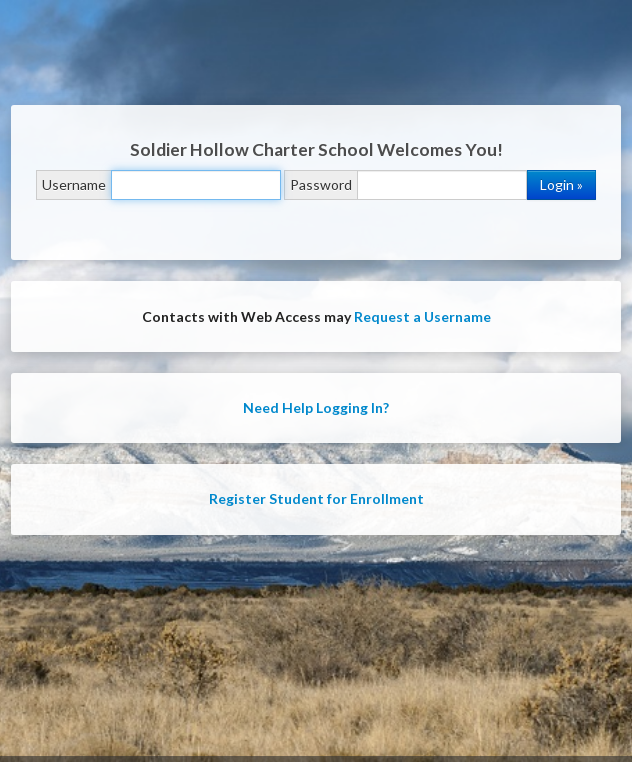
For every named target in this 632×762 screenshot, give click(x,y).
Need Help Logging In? (316, 407)
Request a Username (422, 316)
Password (321, 184)
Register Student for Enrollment (316, 498)
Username (74, 184)
